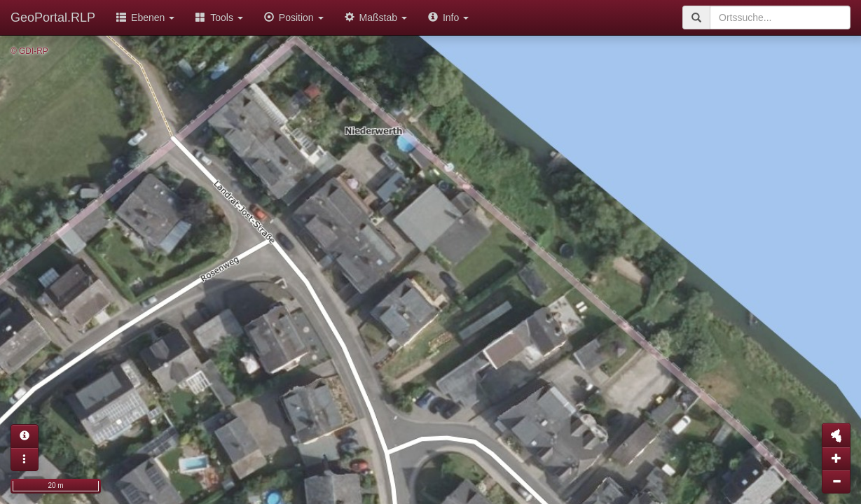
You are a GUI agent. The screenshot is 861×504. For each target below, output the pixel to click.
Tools (219, 17)
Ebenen (145, 17)
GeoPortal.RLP (53, 17)
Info (448, 17)
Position (294, 17)
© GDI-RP (29, 51)
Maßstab (376, 17)
